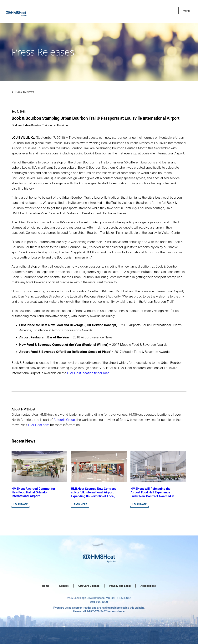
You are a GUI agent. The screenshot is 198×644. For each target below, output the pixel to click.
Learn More (20, 504)
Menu (186, 11)
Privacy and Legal (120, 586)
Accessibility (148, 586)
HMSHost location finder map (88, 373)
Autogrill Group (64, 420)
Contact (64, 586)
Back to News (25, 92)
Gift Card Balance (89, 586)
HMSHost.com (39, 425)
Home (46, 586)
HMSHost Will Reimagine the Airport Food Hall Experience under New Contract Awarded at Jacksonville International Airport (152, 496)
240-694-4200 (99, 602)
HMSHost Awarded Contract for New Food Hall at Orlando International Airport (33, 492)
